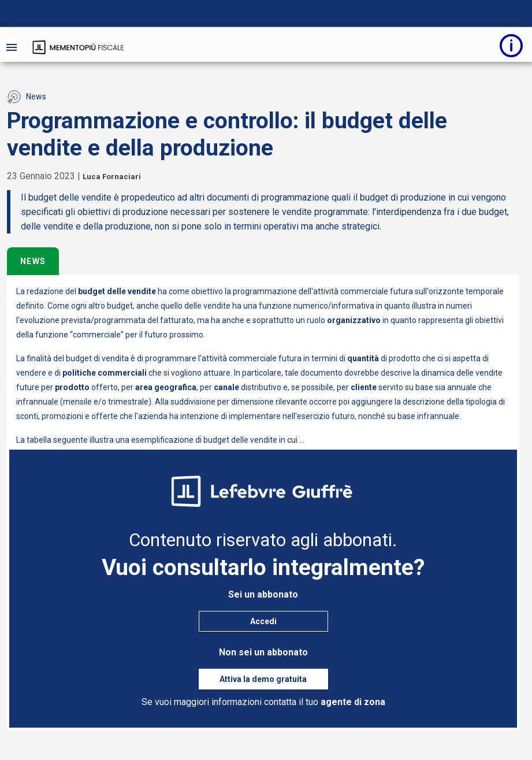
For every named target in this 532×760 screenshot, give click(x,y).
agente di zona (353, 702)
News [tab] (33, 261)
